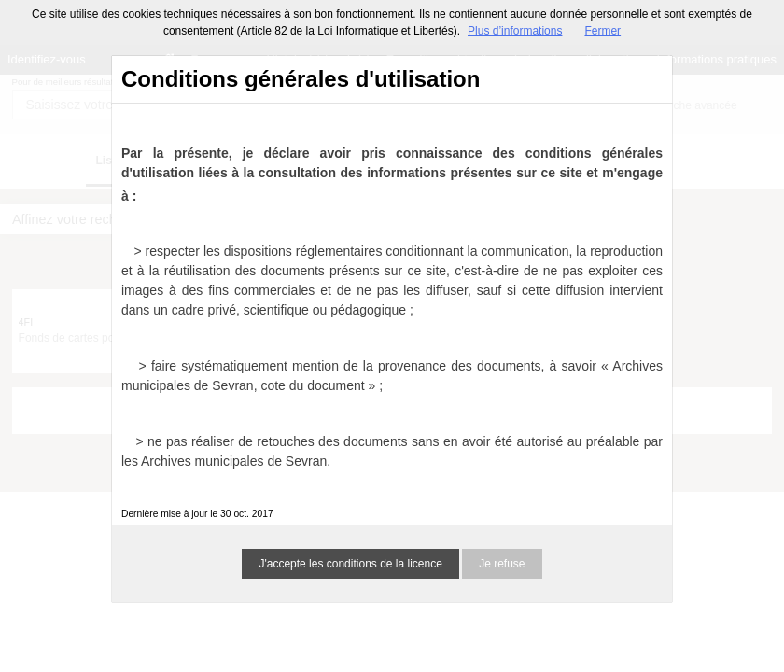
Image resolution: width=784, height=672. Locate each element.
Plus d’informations (515, 31)
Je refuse (502, 564)
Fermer (602, 31)
